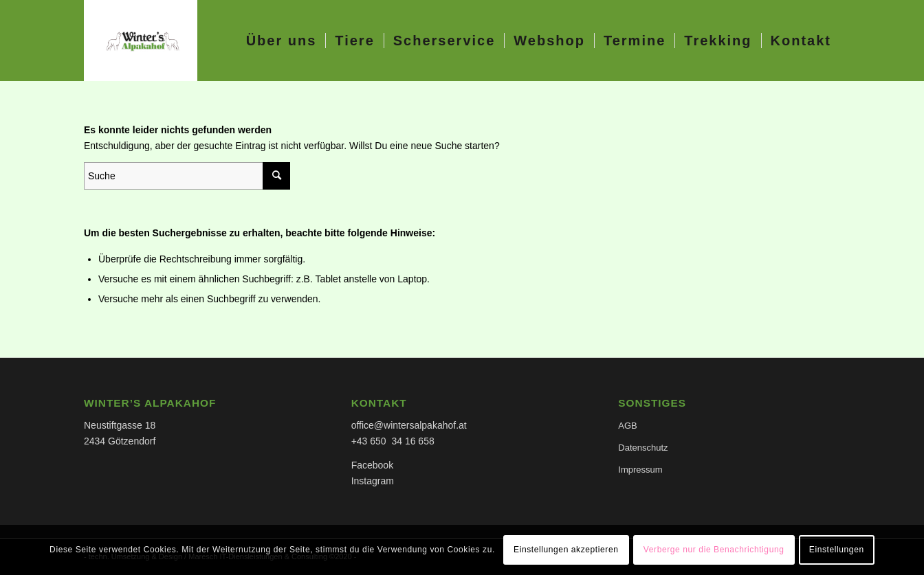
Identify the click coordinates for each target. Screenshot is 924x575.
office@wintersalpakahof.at (409, 425)
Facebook (372, 465)
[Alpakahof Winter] (141, 41)
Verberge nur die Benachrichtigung (714, 550)
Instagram (373, 481)
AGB (627, 426)
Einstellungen (837, 550)
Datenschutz (643, 448)
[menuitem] (282, 41)
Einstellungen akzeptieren (566, 550)
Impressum (640, 470)
